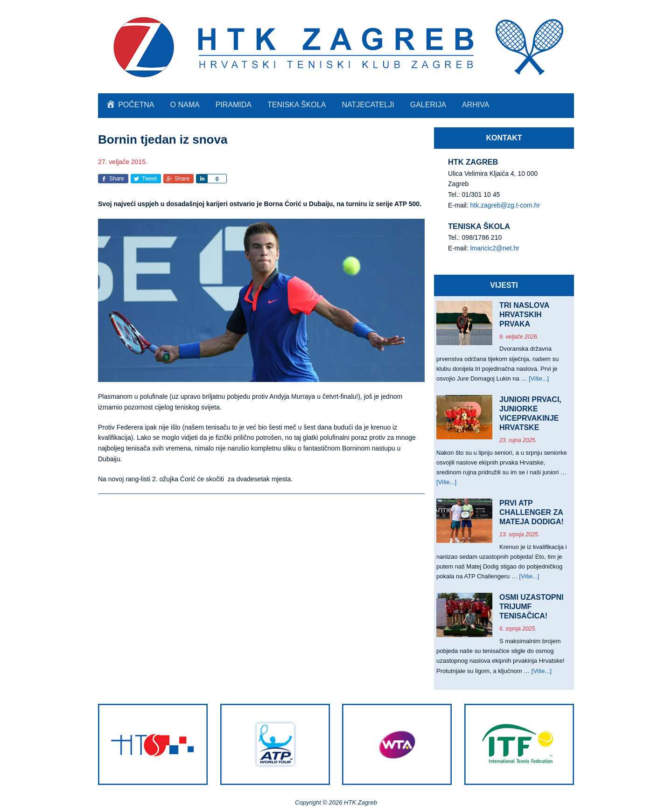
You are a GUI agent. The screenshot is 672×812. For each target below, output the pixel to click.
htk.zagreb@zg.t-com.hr (505, 205)
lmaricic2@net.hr (494, 248)
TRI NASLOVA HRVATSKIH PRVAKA (524, 315)
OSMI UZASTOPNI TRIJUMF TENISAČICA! (532, 607)
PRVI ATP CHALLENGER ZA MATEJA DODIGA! (532, 512)
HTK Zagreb (336, 47)
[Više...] (539, 378)
